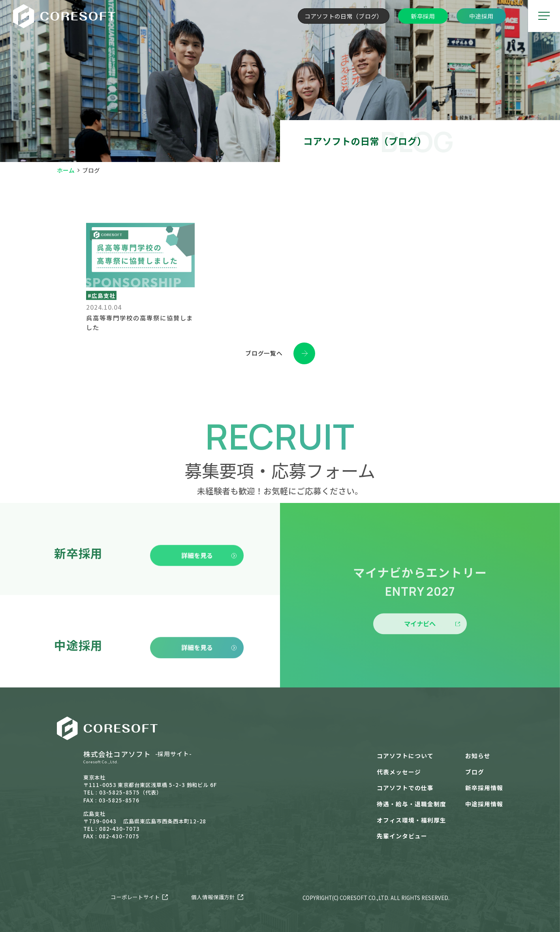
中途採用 (481, 16)
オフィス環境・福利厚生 (411, 820)
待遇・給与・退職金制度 (411, 804)
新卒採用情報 (484, 788)
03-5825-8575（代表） (131, 792)
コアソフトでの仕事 (405, 788)
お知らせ (478, 756)
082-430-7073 (119, 829)
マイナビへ (432, 638)
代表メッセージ (399, 772)
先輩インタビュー (402, 836)
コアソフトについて (405, 756)
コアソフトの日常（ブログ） (344, 16)
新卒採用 (423, 16)
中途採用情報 (484, 804)
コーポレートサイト (135, 897)
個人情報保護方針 (213, 897)
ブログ (475, 772)
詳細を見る (209, 570)
